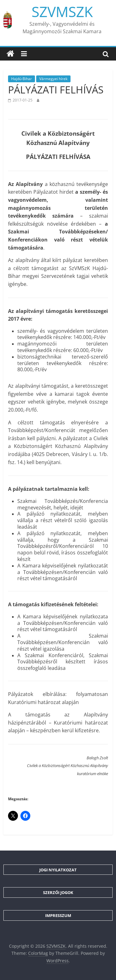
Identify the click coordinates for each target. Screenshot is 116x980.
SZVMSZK (62, 11)
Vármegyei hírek (53, 79)
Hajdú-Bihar (21, 79)
